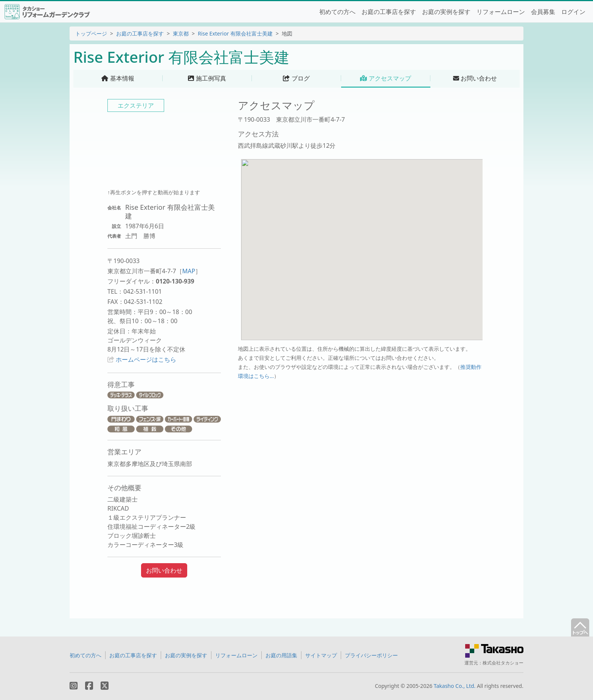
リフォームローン (501, 12)
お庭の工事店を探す (389, 12)
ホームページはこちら (146, 359)
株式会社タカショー (503, 663)
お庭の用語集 (281, 655)
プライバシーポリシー (371, 655)
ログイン (573, 12)
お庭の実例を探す (446, 12)
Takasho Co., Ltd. (455, 686)
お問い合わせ (164, 570)
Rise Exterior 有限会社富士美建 (235, 33)
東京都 (181, 33)
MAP (189, 271)
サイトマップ (321, 655)
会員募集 (543, 12)
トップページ (91, 33)
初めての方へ (337, 12)
